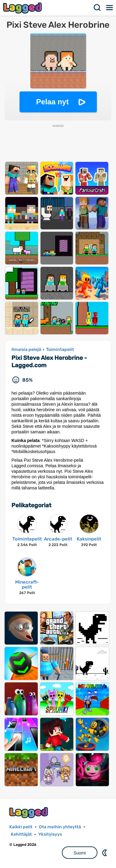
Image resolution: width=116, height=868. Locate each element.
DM (105, 853)
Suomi (80, 853)
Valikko (110, 8)
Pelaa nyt (52, 102)
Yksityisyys (50, 834)
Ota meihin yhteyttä (60, 827)
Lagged (23, 8)
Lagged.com (29, 812)
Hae (97, 8)
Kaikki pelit (21, 827)
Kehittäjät (21, 834)
